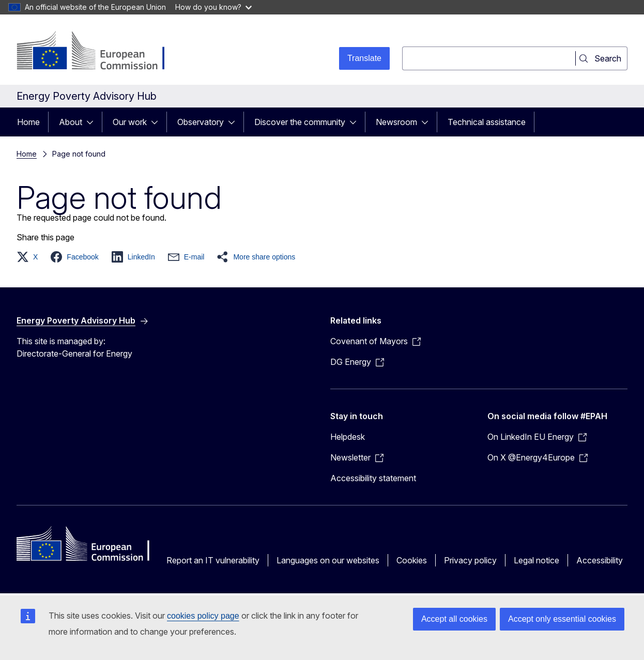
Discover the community (300, 122)
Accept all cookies (454, 619)
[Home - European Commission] (100, 52)
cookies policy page (203, 616)
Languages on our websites (328, 560)
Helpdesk (348, 437)
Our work (130, 122)
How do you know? (213, 7)
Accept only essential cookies (562, 619)
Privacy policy (470, 560)
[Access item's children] (93, 122)
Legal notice (536, 560)
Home (28, 122)
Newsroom (396, 122)
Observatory (201, 122)
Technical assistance (487, 122)
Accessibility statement (373, 478)
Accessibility (600, 560)
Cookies (412, 560)
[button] (30, 257)
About (71, 122)
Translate (364, 58)
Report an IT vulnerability (213, 560)
